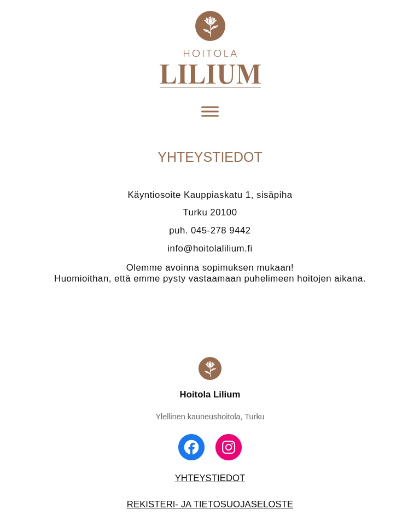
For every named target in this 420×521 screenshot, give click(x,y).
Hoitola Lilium (210, 394)
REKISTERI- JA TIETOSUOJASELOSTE (210, 504)
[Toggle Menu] (210, 112)
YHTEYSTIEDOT (210, 478)
